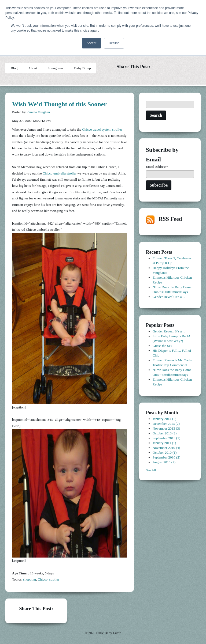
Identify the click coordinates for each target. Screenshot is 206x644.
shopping (30, 579)
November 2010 (166, 448)
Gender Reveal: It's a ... (169, 297)
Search (156, 115)
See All (151, 470)
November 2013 (166, 428)
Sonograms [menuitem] (56, 68)
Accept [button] (92, 43)
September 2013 (166, 438)
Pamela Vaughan (38, 112)
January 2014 (164, 419)
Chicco (43, 579)
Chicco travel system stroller (102, 129)
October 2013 (165, 433)
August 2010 (164, 462)
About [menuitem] (33, 68)
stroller (54, 579)
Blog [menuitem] (14, 68)
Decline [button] (114, 43)
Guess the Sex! (163, 346)
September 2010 (166, 457)
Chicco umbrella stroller (60, 173)
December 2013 (166, 424)
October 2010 (165, 452)
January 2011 (164, 443)
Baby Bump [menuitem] (82, 68)
